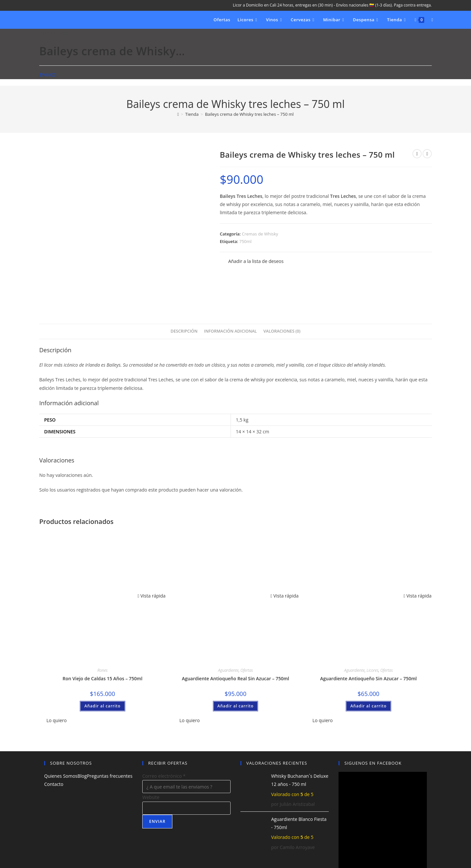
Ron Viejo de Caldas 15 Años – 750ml (102, 642)
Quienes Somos (61, 739)
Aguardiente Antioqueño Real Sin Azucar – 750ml (235, 642)
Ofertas (247, 633)
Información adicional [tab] (230, 294)
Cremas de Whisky (260, 234)
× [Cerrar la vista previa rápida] (1, 864)
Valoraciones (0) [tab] (282, 294)
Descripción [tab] (184, 294)
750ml (245, 241)
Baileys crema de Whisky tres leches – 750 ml (249, 114)
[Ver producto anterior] (417, 154)
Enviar (157, 784)
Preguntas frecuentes (109, 739)
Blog (82, 739)
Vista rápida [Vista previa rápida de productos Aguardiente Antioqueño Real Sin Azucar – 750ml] (285, 559)
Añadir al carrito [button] (103, 669)
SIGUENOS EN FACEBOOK (373, 726)
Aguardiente (228, 633)
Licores (373, 633)
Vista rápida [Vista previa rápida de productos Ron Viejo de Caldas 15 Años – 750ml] (151, 559)
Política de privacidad (412, 852)
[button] (252, 261)
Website (151, 761)
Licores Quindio (79, 852)
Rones (103, 633)
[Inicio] (178, 114)
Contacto (54, 747)
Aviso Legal (377, 852)
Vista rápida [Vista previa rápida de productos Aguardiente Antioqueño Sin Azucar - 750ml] (418, 559)
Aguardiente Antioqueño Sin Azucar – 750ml (368, 642)
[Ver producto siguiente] (427, 154)
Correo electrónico (164, 739)
